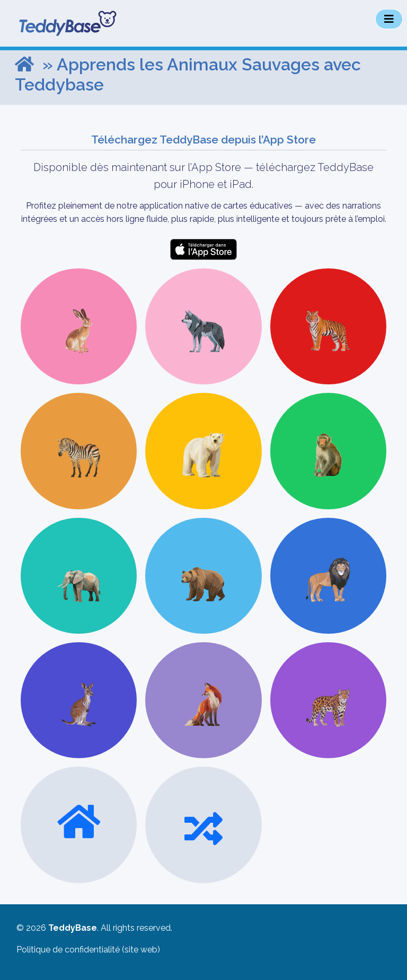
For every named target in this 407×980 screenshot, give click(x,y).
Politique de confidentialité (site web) (88, 950)
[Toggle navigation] (389, 19)
